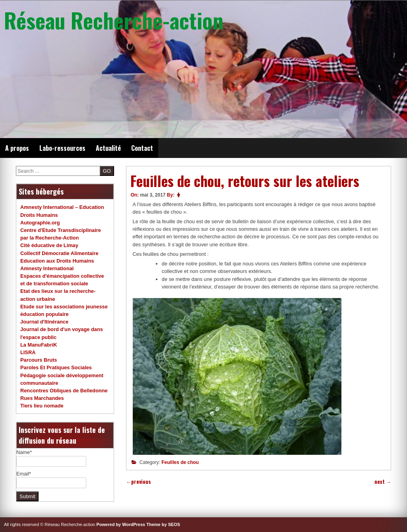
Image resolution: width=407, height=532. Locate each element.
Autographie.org (40, 223)
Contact (142, 148)
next (383, 482)
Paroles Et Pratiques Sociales (56, 367)
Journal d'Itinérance (44, 322)
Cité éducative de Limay (49, 245)
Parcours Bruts (39, 360)
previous (139, 482)
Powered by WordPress (121, 524)
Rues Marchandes (42, 398)
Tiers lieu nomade (42, 406)
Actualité (108, 148)
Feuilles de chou (180, 462)
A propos (17, 148)
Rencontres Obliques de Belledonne (64, 391)
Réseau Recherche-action (114, 20)
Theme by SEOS (163, 524)
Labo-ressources (62, 148)
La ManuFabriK (39, 345)
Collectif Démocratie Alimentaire (59, 253)
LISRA (28, 352)
